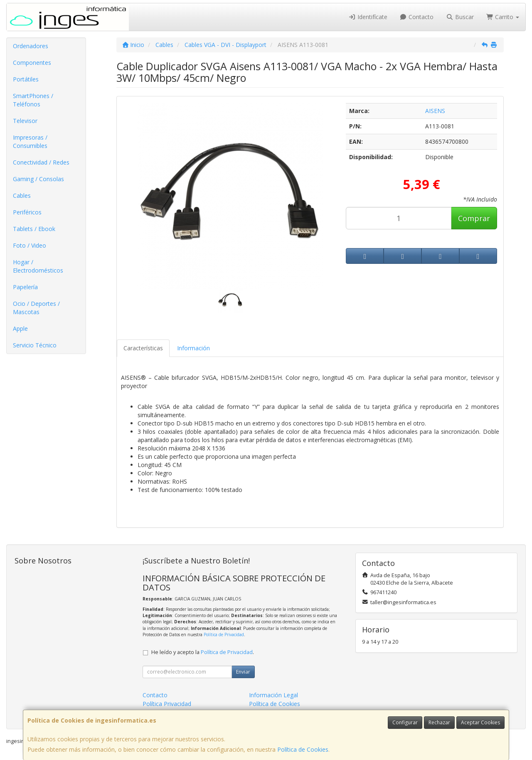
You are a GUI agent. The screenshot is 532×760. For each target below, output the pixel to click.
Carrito (503, 17)
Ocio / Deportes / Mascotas (36, 308)
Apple (20, 328)
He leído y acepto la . (203, 652)
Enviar (243, 672)
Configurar (405, 722)
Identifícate (368, 17)
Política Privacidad (167, 704)
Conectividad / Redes (41, 162)
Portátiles (26, 79)
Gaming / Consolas (38, 179)
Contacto (417, 17)
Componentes (32, 63)
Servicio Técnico (35, 345)
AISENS (435, 111)
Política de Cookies (303, 749)
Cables (22, 196)
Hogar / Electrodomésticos (38, 266)
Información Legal (273, 695)
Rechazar (439, 722)
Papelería (25, 287)
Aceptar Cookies (480, 722)
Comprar (474, 218)
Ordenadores (31, 46)
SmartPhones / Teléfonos (33, 100)
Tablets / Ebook (34, 229)
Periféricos (27, 212)
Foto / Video (30, 245)
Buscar (460, 17)
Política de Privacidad (224, 635)
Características (143, 348)
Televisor (25, 121)
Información (193, 348)
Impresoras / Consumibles (30, 141)
